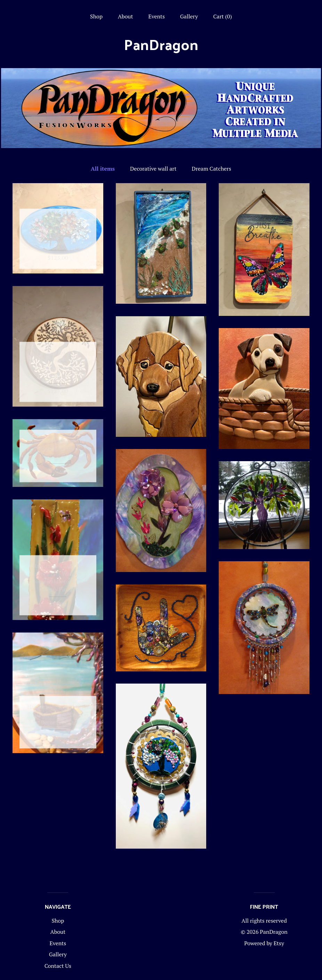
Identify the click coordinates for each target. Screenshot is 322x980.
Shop (96, 16)
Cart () (223, 16)
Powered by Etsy (264, 943)
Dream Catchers (211, 169)
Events (156, 16)
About (126, 16)
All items (103, 169)
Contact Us (58, 966)
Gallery (189, 16)
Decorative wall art (153, 169)
